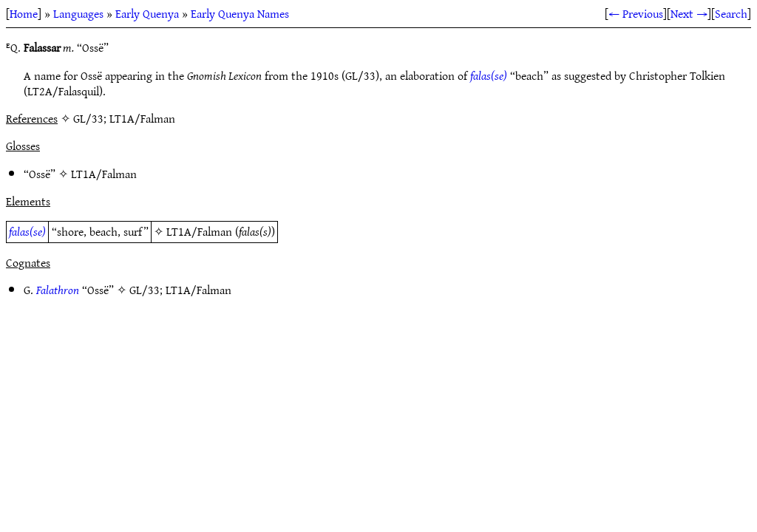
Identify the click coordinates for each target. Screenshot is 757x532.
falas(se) (489, 75)
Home (24, 13)
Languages (78, 13)
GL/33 (145, 290)
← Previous (636, 13)
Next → (689, 13)
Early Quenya (147, 13)
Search (731, 13)
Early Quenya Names (240, 13)
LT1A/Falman (104, 174)
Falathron (58, 290)
